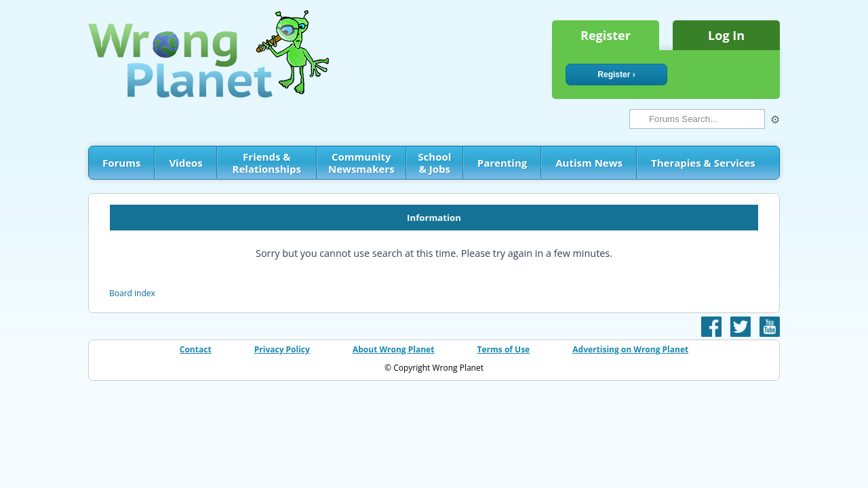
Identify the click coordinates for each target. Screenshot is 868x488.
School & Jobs (434, 163)
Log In (726, 35)
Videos (185, 163)
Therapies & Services (703, 163)
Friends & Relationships (267, 163)
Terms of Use (504, 349)
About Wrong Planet (393, 349)
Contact (196, 349)
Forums (121, 163)
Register (606, 35)
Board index (132, 293)
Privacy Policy (282, 349)
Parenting (502, 163)
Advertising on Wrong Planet (630, 349)
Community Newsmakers (361, 163)
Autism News (589, 163)
